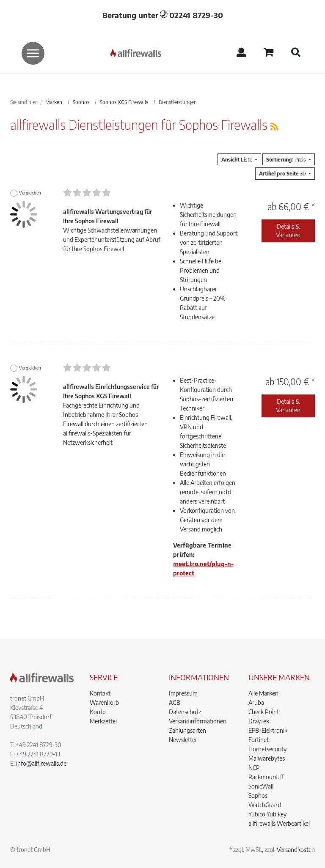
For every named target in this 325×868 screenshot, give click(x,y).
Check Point (264, 712)
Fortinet (259, 740)
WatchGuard (265, 805)
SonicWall (261, 786)
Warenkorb (104, 702)
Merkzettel (103, 721)
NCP (254, 768)
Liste (237, 159)
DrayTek (259, 721)
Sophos (258, 795)
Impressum (183, 693)
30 (283, 173)
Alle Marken (263, 693)
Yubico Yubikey (267, 814)
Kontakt (100, 693)
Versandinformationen (198, 721)
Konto (98, 712)
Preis (287, 159)
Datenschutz (185, 712)
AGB (175, 702)
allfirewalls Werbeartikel (279, 823)
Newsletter (183, 740)
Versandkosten (296, 850)
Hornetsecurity (267, 749)
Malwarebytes (267, 758)
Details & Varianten (288, 231)
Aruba (256, 702)
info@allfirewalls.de (41, 763)
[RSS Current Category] (274, 126)
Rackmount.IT (266, 777)
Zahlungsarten (187, 730)
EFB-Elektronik (268, 730)
